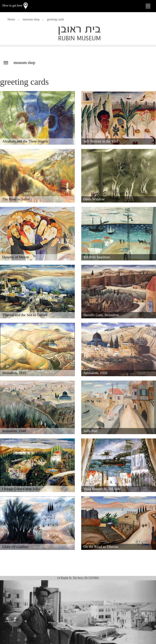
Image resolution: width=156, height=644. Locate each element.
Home (11, 19)
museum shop (31, 19)
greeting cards (56, 19)
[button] (12, 612)
